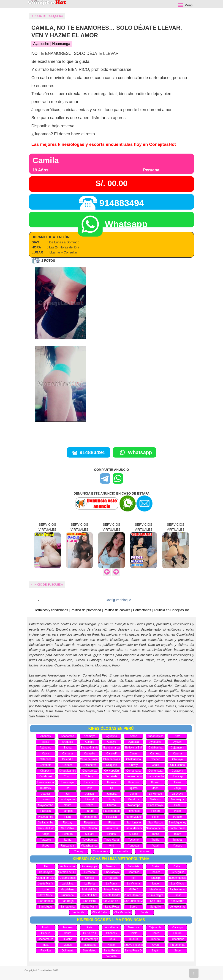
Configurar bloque (118, 600)
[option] (47, 545)
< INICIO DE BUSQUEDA (47, 585)
